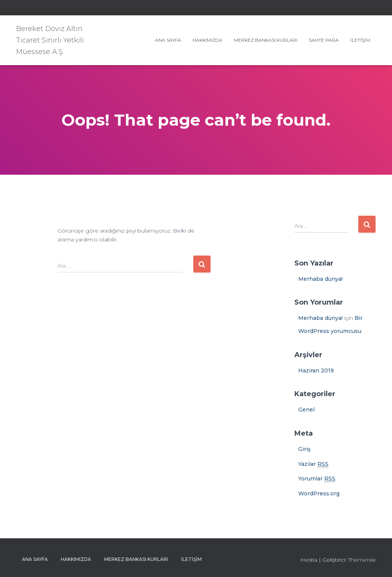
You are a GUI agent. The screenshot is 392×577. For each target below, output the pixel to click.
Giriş (304, 449)
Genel (306, 410)
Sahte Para (324, 40)
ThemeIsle (362, 560)
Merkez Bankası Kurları (266, 40)
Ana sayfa (168, 40)
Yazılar (313, 464)
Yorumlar (317, 479)
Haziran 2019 (316, 370)
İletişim (360, 40)
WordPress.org (319, 493)
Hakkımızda (207, 40)
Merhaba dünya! (320, 279)
